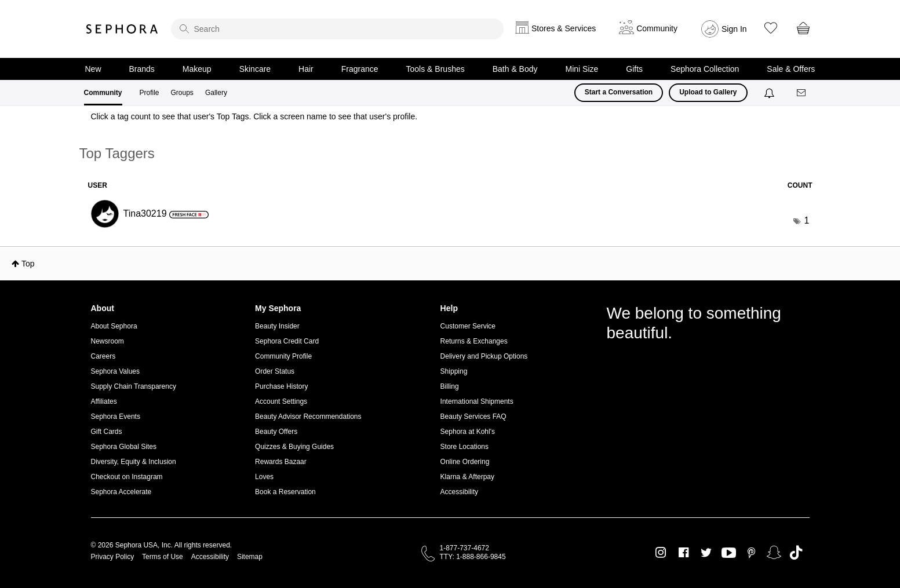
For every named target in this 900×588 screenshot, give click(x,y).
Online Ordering (465, 462)
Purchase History (281, 386)
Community (103, 93)
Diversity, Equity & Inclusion (134, 462)
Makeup (197, 69)
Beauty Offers (276, 432)
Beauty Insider (277, 326)
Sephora (122, 29)
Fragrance (360, 69)
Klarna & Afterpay (467, 477)
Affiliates (104, 401)
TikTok (796, 553)
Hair (306, 69)
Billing (450, 386)
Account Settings (281, 401)
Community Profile (283, 356)
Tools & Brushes (436, 69)
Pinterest (751, 553)
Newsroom (108, 341)
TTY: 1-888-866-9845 (473, 557)
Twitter (706, 553)
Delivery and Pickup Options (484, 356)
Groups (182, 93)
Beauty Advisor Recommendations (308, 417)
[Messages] (802, 93)
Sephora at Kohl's (468, 432)
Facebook (684, 553)
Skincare (255, 69)
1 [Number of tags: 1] (807, 220)
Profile (150, 93)
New (93, 69)
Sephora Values (116, 371)
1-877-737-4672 (464, 548)
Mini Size (582, 69)
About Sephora (114, 326)
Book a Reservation (285, 492)
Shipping (454, 371)
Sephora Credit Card (287, 341)
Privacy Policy (113, 557)
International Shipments (477, 401)
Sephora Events (116, 417)
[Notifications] (770, 93)
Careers (103, 356)
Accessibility (459, 492)
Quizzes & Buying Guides (294, 447)
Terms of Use (163, 557)
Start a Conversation (619, 92)
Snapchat (774, 553)
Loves (264, 477)
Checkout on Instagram (127, 477)
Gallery (216, 93)
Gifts (634, 69)
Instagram (661, 553)
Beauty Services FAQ (473, 417)
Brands (142, 69)
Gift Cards (107, 432)
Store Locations (464, 447)
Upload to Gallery (708, 92)
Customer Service (468, 326)
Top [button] (28, 264)
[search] (337, 29)
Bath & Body (515, 69)
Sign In (734, 29)
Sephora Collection (705, 69)
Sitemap (250, 557)
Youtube (729, 553)
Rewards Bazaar (281, 462)
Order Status (275, 371)
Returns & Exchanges (474, 341)
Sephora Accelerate (121, 492)
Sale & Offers (791, 69)
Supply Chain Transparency (134, 386)
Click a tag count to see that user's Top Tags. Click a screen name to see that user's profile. (254, 116)
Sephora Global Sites (124, 447)
